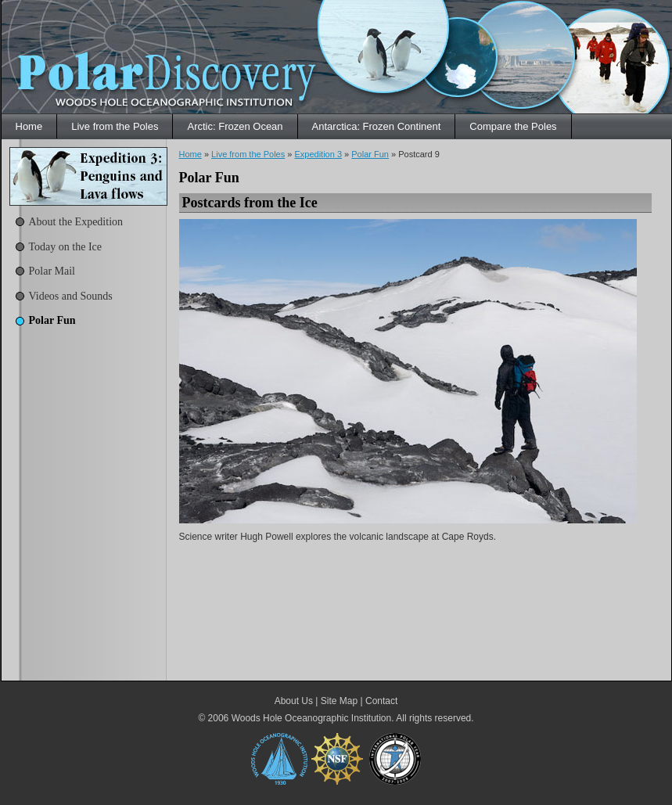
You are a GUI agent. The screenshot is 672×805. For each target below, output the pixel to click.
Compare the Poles (513, 126)
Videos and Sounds (71, 296)
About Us (294, 701)
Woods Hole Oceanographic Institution (312, 718)
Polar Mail (52, 271)
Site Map (339, 701)
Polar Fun (52, 320)
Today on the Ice (65, 247)
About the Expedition (76, 222)
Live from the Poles (115, 126)
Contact (381, 701)
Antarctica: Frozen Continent (377, 126)
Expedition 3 (318, 154)
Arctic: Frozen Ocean (235, 126)
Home (29, 126)
